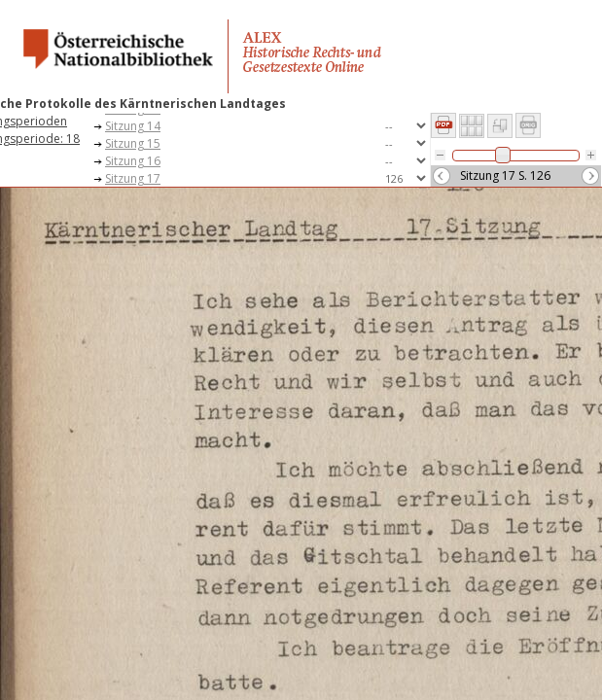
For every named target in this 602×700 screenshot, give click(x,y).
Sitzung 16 (133, 161)
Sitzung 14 (133, 126)
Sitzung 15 (133, 143)
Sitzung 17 (133, 178)
